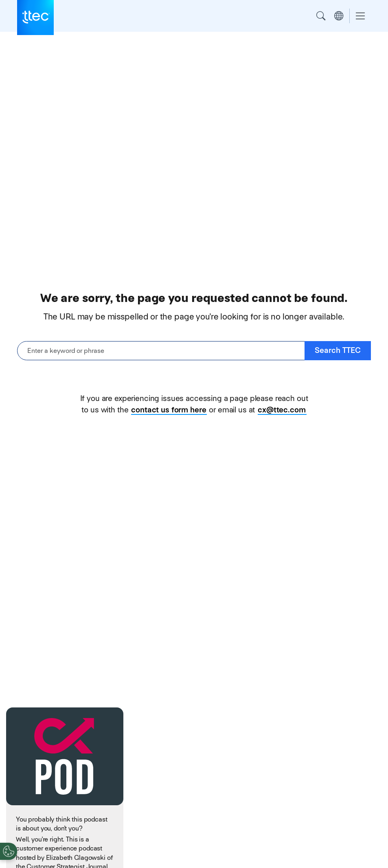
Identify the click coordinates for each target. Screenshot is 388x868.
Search (321, 16)
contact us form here (169, 410)
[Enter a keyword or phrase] (161, 351)
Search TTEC (338, 350)
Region (339, 16)
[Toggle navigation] (360, 16)
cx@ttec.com (282, 410)
